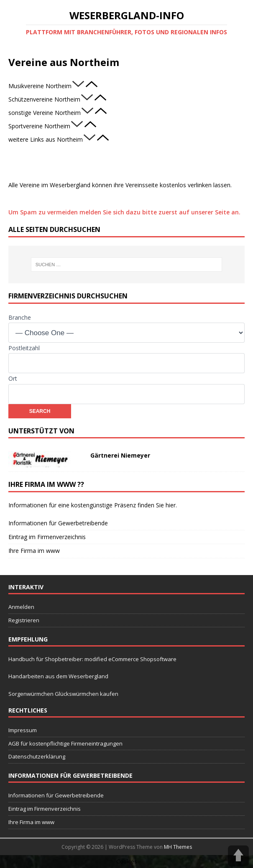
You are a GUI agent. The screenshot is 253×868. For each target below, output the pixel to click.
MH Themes (178, 847)
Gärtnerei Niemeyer (120, 455)
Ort (13, 378)
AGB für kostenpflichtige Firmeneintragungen (65, 743)
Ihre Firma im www (34, 551)
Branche (20, 317)
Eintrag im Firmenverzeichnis (47, 537)
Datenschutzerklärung (37, 756)
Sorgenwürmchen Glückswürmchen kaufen (63, 694)
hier (171, 505)
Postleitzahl (24, 348)
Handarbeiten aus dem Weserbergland (58, 676)
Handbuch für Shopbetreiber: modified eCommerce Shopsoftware (92, 659)
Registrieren (24, 620)
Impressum (23, 730)
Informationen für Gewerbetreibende (58, 523)
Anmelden (21, 607)
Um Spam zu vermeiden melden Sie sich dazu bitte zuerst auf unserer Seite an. (124, 212)
